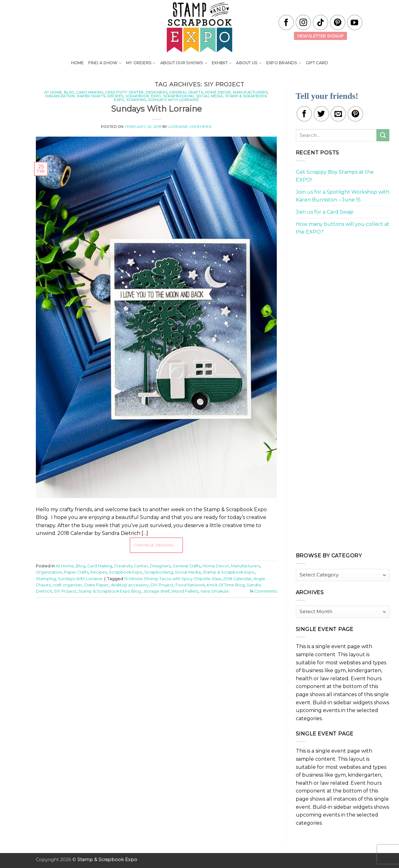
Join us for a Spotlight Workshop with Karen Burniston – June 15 (343, 196)
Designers (156, 92)
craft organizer (67, 585)
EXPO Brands (284, 63)
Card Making (90, 92)
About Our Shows (184, 63)
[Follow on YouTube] (355, 22)
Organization (60, 96)
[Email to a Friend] (338, 114)
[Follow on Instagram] (303, 22)
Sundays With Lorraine (173, 100)
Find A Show (105, 63)
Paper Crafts (91, 96)
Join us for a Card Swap (325, 212)
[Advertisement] (156, 621)
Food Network (190, 585)
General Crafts (186, 92)
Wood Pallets (185, 591)
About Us (249, 63)
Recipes (115, 96)
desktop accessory (130, 585)
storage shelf (157, 591)
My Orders (141, 63)
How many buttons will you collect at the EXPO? (343, 228)
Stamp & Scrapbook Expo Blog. (110, 591)
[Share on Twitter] (321, 114)
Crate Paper (96, 585)
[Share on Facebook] (304, 114)
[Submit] (383, 135)
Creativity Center (125, 92)
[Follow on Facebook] (286, 22)
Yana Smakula (214, 591)
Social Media (210, 96)
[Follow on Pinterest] (338, 22)
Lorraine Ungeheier (190, 127)
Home (77, 63)
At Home (53, 92)
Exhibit (222, 63)
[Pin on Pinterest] (355, 114)
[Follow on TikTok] (320, 22)
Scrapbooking (179, 96)
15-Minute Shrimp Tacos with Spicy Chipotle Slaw (173, 579)
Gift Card (317, 63)
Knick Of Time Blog (226, 585)
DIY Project (162, 585)
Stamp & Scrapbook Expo (229, 572)
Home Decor (218, 92)
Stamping (136, 100)
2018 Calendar (237, 579)
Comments (263, 591)
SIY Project (65, 591)
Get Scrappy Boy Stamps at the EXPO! (335, 176)
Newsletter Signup (321, 36)
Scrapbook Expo (143, 96)
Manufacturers (250, 92)
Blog (69, 92)
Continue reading (156, 545)
